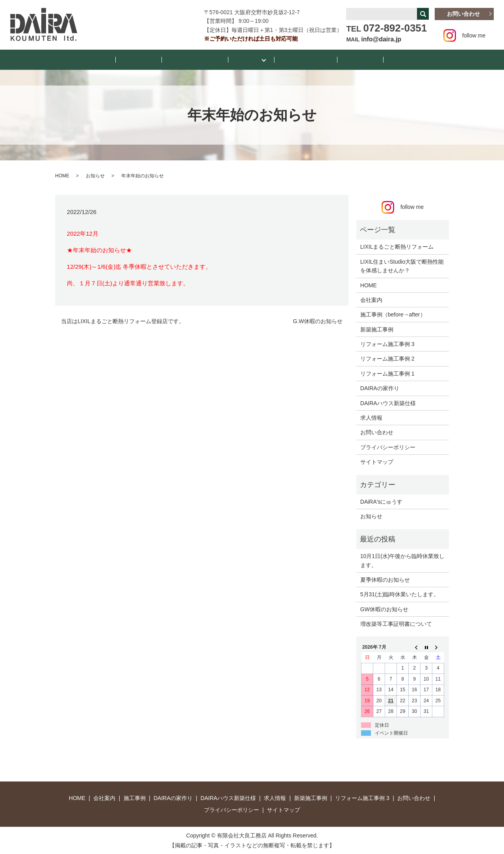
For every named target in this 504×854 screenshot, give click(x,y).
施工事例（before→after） (393, 314)
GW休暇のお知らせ (384, 608)
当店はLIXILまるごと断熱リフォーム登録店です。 (123, 320)
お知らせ (156, 59)
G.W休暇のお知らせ (318, 320)
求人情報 (371, 417)
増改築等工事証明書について (396, 623)
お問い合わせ (463, 14)
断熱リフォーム (298, 59)
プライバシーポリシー (388, 447)
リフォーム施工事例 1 (387, 373)
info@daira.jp (381, 39)
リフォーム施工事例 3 (387, 344)
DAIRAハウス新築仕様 (388, 402)
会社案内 (342, 59)
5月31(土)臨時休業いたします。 (400, 594)
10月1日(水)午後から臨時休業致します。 (403, 560)
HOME (124, 59)
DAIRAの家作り (380, 388)
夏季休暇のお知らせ (385, 579)
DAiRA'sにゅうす (382, 501)
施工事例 (248, 59)
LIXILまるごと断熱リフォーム (397, 246)
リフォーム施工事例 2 (387, 358)
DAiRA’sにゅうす (203, 59)
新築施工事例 (377, 329)
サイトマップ (377, 461)
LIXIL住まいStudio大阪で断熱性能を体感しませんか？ (402, 265)
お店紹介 (378, 59)
